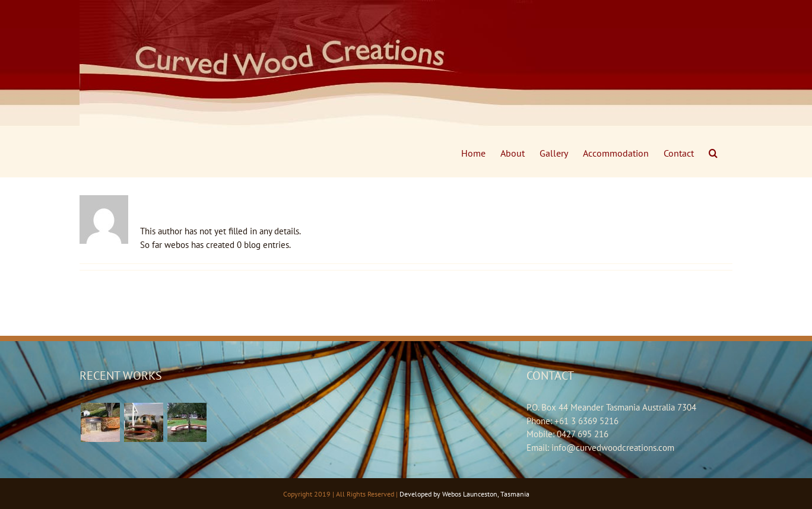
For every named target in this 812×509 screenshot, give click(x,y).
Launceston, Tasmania (496, 494)
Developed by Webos (430, 494)
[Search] (713, 153)
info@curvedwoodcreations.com (613, 448)
